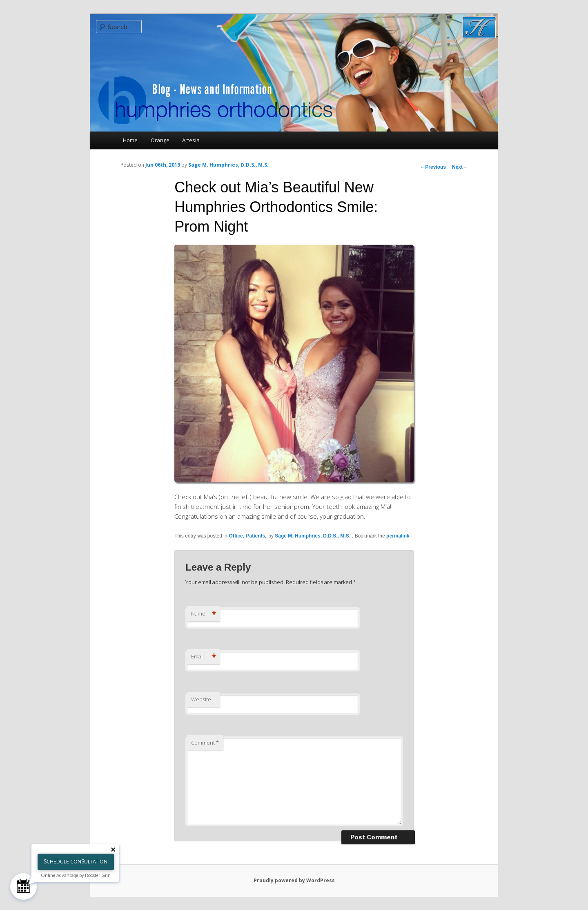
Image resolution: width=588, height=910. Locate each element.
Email (204, 656)
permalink (398, 536)
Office (236, 536)
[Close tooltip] (113, 850)
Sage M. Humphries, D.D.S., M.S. (228, 165)
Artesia (191, 140)
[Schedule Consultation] (23, 887)
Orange (160, 140)
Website (201, 699)
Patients (256, 536)
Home (130, 140)
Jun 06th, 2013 (163, 165)
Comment (205, 743)
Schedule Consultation (76, 862)
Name (204, 613)
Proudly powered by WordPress (294, 880)
